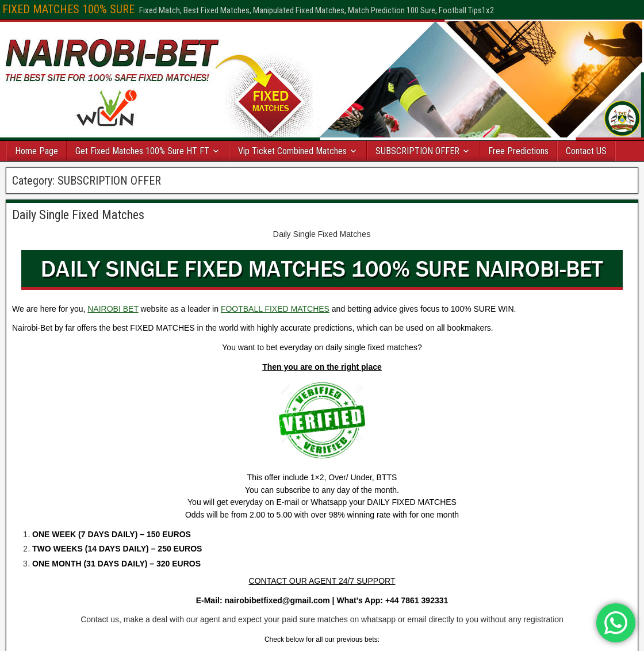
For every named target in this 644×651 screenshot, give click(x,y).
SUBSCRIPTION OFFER (417, 151)
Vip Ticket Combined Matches (292, 151)
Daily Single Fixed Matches (78, 215)
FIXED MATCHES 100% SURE (68, 9)
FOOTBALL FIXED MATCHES (275, 309)
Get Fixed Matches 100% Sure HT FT (142, 151)
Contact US (586, 151)
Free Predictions (518, 151)
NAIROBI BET (113, 309)
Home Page (37, 151)
